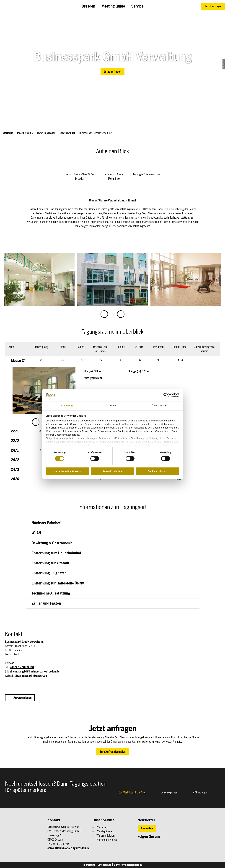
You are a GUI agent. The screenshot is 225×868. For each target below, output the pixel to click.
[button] (213, 6)
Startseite (8, 133)
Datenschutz (104, 865)
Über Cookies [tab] (160, 406)
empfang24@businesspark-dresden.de (36, 672)
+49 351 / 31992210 (22, 667)
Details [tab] (113, 406)
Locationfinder (67, 133)
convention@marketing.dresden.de (69, 848)
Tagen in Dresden (46, 133)
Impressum (89, 865)
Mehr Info (114, 179)
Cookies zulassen (158, 471)
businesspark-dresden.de (32, 676)
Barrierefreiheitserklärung (128, 865)
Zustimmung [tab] (66, 406)
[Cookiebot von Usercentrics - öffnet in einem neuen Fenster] (166, 395)
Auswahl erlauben (112, 471)
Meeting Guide (25, 133)
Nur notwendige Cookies (67, 471)
